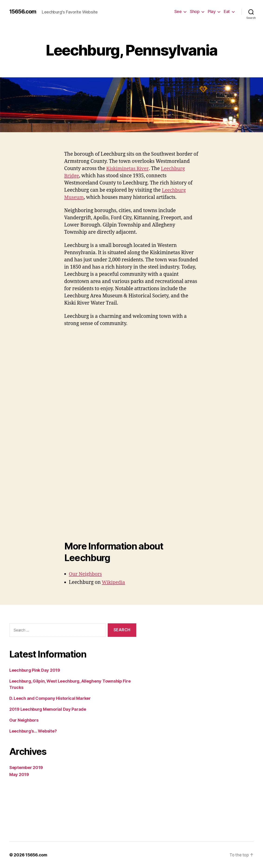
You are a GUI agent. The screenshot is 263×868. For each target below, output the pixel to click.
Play (212, 11)
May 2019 (18, 774)
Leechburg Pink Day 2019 (34, 670)
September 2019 (25, 767)
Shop (195, 11)
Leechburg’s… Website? (33, 731)
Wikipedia (114, 582)
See (178, 11)
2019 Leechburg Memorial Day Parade (46, 709)
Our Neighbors (86, 574)
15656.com (23, 12)
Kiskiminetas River (128, 169)
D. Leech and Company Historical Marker (49, 698)
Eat (227, 11)
